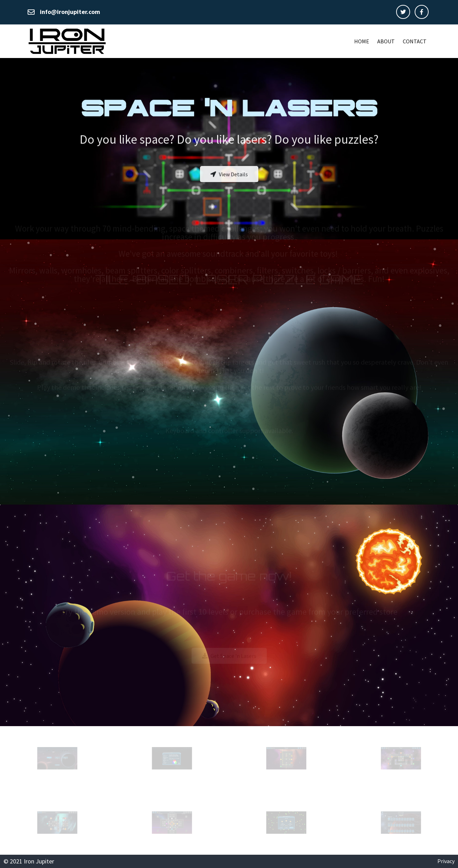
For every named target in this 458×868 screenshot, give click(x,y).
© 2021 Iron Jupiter (29, 861)
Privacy (446, 861)
